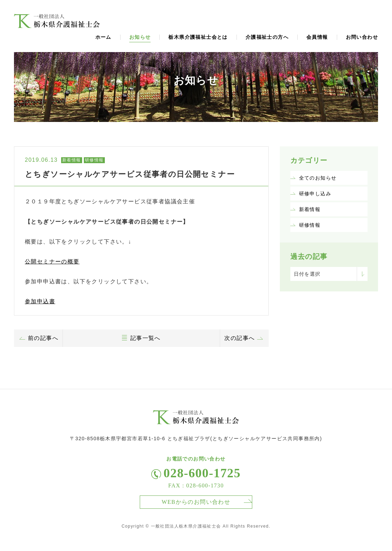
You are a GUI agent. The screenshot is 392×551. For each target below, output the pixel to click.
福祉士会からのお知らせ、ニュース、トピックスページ (57, 21)
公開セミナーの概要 (52, 262)
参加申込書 (40, 301)
